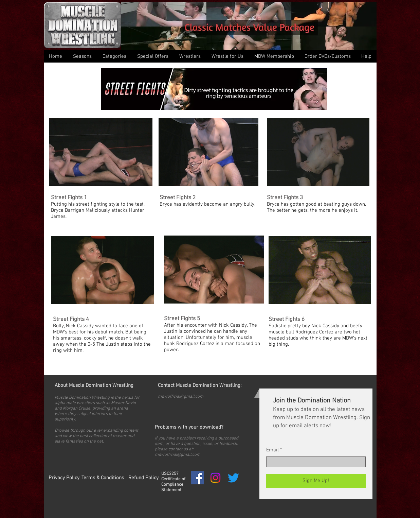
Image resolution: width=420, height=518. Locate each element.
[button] (114, 56)
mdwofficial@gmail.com (181, 397)
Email (272, 450)
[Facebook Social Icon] (197, 478)
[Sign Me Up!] (316, 481)
